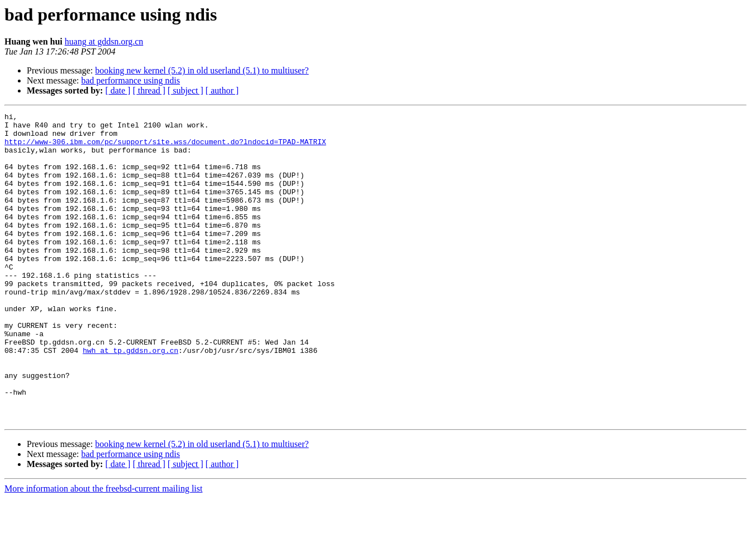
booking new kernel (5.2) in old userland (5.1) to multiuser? (202, 70)
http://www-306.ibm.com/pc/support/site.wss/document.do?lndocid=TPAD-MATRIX (165, 148)
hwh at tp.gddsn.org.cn (130, 399)
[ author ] (222, 90)
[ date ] (118, 90)
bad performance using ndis (131, 80)
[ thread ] (149, 90)
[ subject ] (186, 90)
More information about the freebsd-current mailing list (103, 550)
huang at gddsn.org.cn (104, 41)
